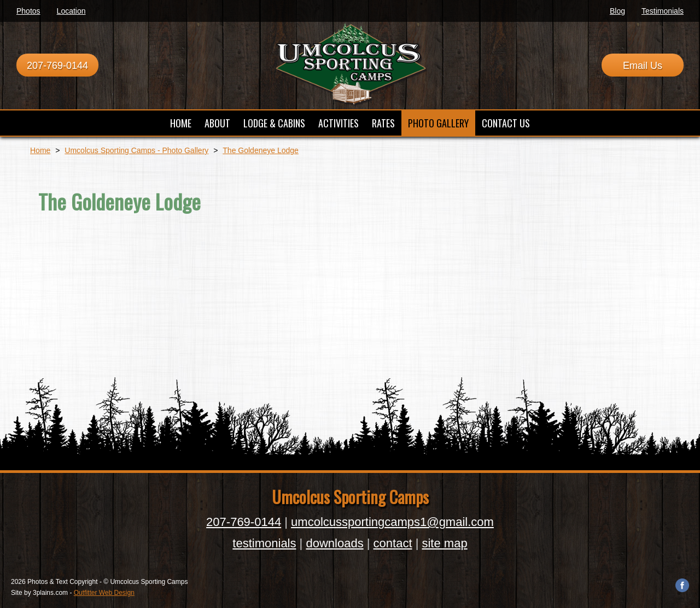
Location (71, 11)
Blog (617, 11)
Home (40, 150)
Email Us (643, 66)
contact (393, 543)
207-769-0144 (57, 66)
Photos (28, 11)
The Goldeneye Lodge (261, 150)
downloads (334, 543)
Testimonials (663, 11)
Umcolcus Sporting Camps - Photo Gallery (136, 150)
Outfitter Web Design (104, 593)
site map (444, 543)
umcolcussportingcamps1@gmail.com (392, 522)
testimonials (264, 543)
